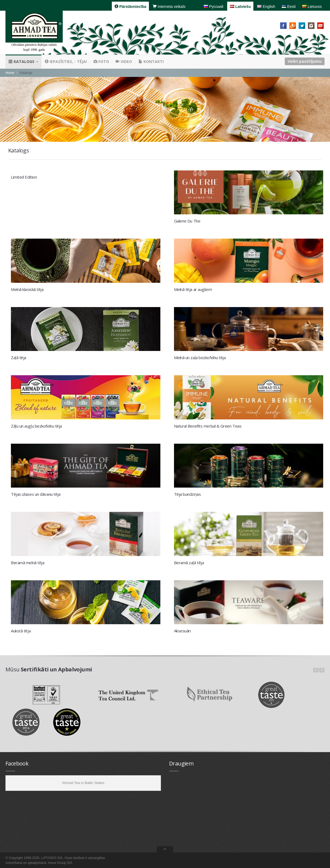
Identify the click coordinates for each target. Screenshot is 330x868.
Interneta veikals (169, 7)
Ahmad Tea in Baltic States (83, 783)
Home (10, 73)
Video (124, 61)
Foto (101, 61)
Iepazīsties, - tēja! (66, 61)
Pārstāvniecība (130, 7)
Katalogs (23, 61)
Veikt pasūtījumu (305, 61)
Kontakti (151, 61)
